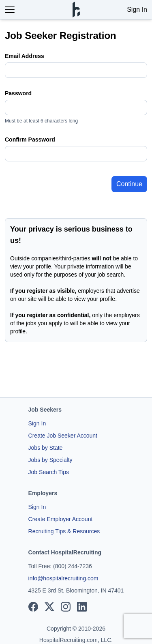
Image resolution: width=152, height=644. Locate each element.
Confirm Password (30, 140)
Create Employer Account (61, 519)
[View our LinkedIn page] (82, 607)
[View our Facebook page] (33, 607)
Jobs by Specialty (50, 460)
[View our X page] (49, 607)
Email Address (25, 56)
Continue (129, 184)
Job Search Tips (49, 472)
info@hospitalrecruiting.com (63, 578)
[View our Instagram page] (66, 607)
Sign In (137, 10)
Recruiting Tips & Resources (64, 531)
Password (18, 93)
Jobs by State (46, 448)
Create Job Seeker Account (63, 436)
